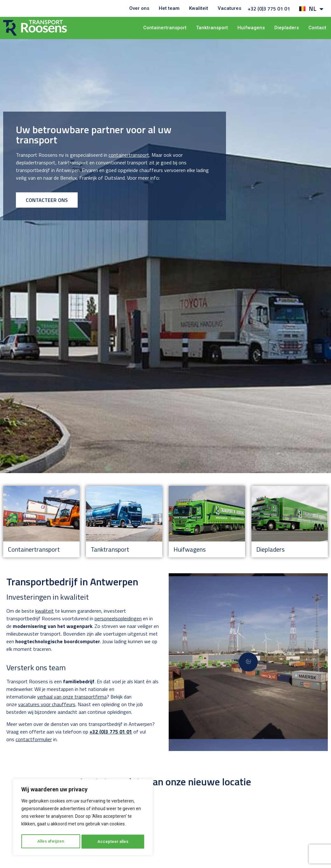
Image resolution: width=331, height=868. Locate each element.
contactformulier (34, 739)
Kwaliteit (199, 8)
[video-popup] (248, 662)
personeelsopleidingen (118, 618)
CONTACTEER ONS (47, 200)
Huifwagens (251, 28)
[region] (83, 818)
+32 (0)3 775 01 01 (269, 9)
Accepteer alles (113, 842)
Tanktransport (212, 28)
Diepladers (287, 28)
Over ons (139, 8)
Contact (317, 28)
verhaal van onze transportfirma (72, 697)
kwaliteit (45, 611)
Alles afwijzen (50, 842)
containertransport (129, 155)
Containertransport (165, 28)
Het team (169, 8)
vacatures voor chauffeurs (47, 704)
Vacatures (229, 8)
